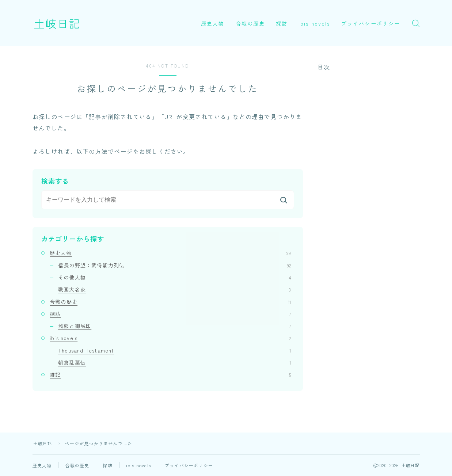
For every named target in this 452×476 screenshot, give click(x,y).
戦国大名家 (174, 289)
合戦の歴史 (250, 23)
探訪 (282, 23)
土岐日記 (57, 23)
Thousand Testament (174, 350)
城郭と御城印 (174, 326)
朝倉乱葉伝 (174, 362)
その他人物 (174, 277)
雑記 (170, 374)
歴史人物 (213, 23)
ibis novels (314, 23)
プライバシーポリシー (371, 23)
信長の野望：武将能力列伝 (174, 265)
